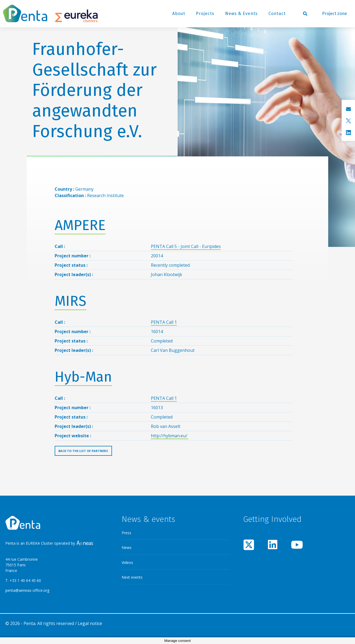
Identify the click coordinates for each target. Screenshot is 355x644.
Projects (205, 14)
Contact (277, 14)
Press (126, 533)
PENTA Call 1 (164, 322)
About (179, 14)
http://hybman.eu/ (170, 436)
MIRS (70, 301)
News (127, 547)
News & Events (241, 14)
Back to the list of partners (83, 451)
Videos (127, 562)
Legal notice (90, 623)
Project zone (335, 14)
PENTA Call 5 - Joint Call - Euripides (186, 246)
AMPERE (80, 225)
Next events (132, 577)
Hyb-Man (83, 377)
